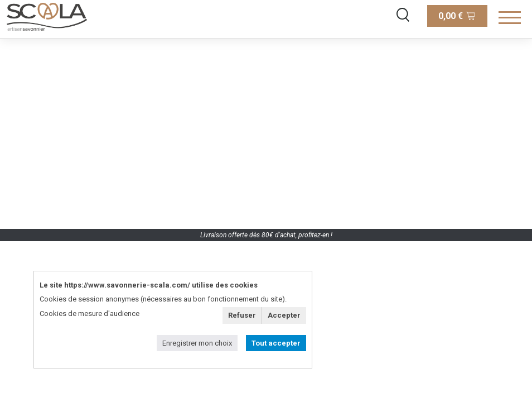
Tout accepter (276, 343)
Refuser (242, 315)
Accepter (284, 315)
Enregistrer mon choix (197, 343)
